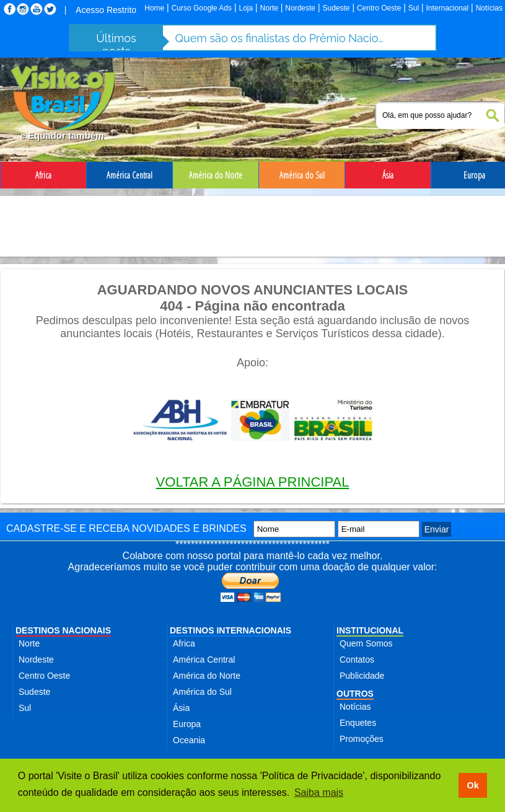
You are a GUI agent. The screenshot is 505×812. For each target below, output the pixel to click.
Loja (246, 8)
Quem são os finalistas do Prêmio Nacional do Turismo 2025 (281, 38)
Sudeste (336, 8)
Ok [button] (472, 785)
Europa (187, 724)
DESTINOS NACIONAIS (63, 630)
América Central (204, 660)
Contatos (357, 660)
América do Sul (202, 692)
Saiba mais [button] (319, 792)
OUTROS (355, 694)
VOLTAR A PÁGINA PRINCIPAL (253, 482)
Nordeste (300, 8)
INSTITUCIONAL (370, 630)
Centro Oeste (379, 8)
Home (154, 8)
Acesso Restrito (106, 10)
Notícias (489, 8)
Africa (184, 643)
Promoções (362, 739)
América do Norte (207, 676)
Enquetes (358, 723)
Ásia (181, 708)
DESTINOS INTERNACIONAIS (231, 630)
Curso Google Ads (202, 8)
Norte (269, 8)
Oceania (189, 740)
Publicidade (362, 676)
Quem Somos (366, 643)
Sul (414, 8)
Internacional (448, 8)
